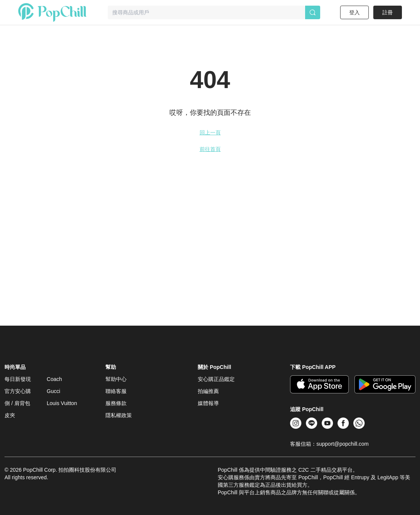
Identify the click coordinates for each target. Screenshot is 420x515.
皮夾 (10, 415)
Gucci (53, 391)
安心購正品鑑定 (216, 379)
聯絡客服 (116, 391)
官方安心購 (18, 391)
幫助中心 (116, 379)
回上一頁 (210, 133)
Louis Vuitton (62, 403)
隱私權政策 (119, 415)
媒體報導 (208, 403)
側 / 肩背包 (17, 403)
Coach (54, 379)
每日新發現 (18, 379)
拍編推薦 (208, 391)
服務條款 (116, 403)
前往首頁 (210, 149)
